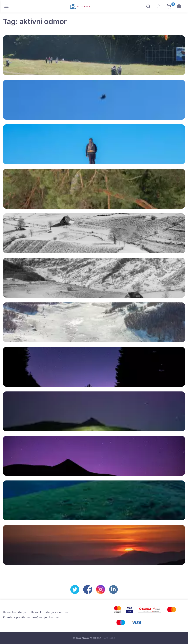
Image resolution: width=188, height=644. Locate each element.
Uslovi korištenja (15, 612)
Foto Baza (109, 638)
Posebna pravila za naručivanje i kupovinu (33, 617)
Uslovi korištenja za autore (50, 612)
